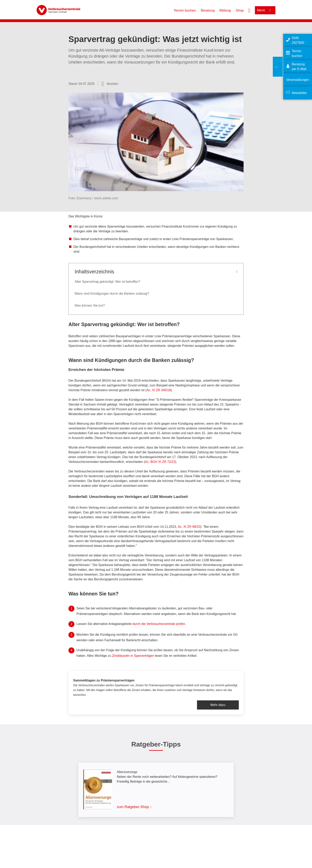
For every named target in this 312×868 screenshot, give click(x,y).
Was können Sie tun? (90, 305)
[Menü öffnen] (265, 10)
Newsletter (299, 93)
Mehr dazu (218, 705)
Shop (240, 10)
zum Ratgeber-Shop (133, 807)
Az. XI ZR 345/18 (159, 390)
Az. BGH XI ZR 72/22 (160, 462)
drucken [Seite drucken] (113, 84)
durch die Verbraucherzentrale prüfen (159, 624)
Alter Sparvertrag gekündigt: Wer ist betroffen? (107, 282)
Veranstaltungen (298, 80)
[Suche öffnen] (249, 10)
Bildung (225, 10)
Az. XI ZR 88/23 (189, 527)
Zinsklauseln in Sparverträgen (133, 656)
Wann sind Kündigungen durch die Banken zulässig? (112, 294)
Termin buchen (185, 10)
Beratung (208, 10)
